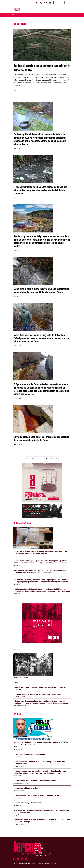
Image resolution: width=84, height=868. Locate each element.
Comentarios (39, 850)
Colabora (38, 845)
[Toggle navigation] (13, 15)
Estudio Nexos (44, 863)
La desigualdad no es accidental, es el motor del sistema (36, 795)
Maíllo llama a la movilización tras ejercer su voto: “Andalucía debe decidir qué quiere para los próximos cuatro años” (40, 571)
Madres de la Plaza (21, 678)
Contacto (38, 843)
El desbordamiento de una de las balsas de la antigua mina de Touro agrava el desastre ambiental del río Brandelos (40, 190)
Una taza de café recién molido (26, 788)
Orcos (16, 682)
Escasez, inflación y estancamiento (28, 803)
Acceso (54, 863)
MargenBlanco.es (24, 863)
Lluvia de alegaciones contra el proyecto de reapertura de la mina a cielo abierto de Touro (41, 438)
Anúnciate (38, 848)
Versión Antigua (41, 855)
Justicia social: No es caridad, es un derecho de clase (35, 780)
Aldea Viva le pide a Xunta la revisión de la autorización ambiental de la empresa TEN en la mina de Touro (41, 290)
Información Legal (42, 853)
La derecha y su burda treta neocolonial (29, 754)
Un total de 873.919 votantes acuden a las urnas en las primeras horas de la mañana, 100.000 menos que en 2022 (41, 552)
